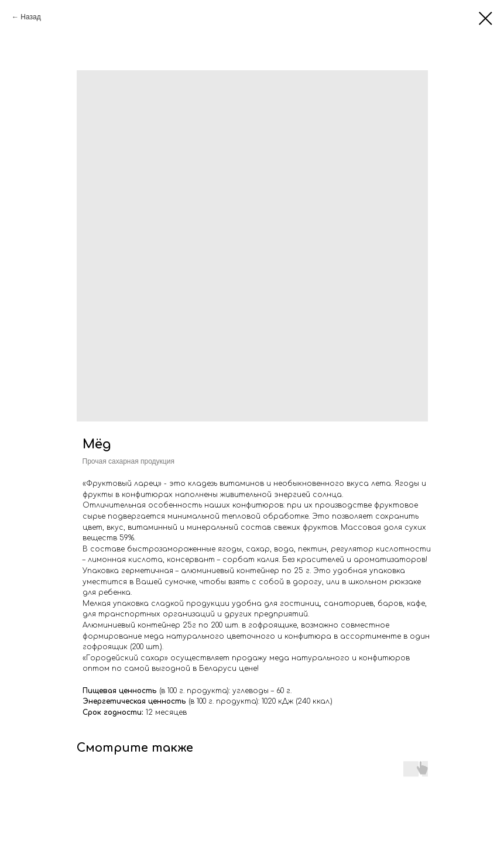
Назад (30, 17)
